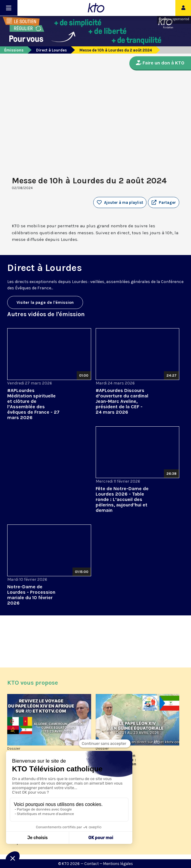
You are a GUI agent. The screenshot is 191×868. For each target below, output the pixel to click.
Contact (91, 864)
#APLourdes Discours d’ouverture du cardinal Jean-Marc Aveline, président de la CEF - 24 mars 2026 (122, 401)
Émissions (14, 50)
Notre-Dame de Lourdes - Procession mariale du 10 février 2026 (31, 595)
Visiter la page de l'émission (45, 302)
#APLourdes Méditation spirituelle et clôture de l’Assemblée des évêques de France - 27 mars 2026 (33, 404)
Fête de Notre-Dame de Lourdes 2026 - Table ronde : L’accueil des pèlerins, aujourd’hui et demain (122, 499)
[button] (164, 203)
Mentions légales (118, 864)
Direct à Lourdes (51, 50)
